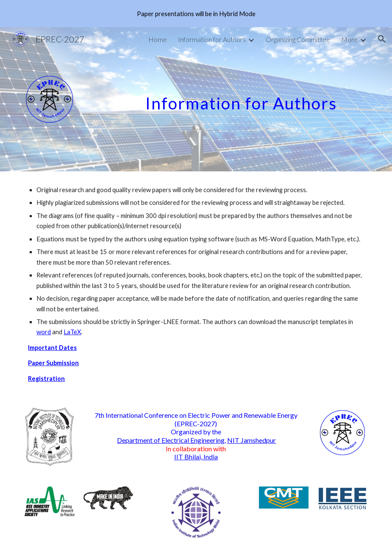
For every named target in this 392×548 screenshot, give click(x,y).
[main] (255, 96)
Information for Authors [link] (212, 39)
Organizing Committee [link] (298, 39)
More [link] (349, 39)
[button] (382, 39)
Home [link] (158, 39)
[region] (196, 14)
